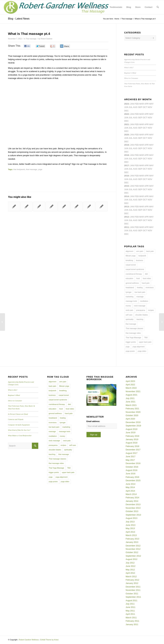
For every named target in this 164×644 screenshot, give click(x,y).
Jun (126, 128)
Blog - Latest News (19, 19)
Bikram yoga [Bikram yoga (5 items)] (131, 256)
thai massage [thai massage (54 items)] (131, 324)
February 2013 (133, 539)
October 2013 (132, 511)
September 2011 (133, 597)
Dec (126, 152)
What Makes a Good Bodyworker (20, 435)
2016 (127, 176)
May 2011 (130, 611)
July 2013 (130, 522)
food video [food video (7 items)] (147, 278)
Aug (135, 128)
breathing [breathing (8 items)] (129, 260)
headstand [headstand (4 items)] (130, 287)
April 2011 (130, 614)
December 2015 (133, 480)
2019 (127, 145)
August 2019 (132, 429)
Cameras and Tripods (16, 419)
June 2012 (131, 566)
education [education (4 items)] (130, 278)
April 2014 (130, 491)
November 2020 (133, 412)
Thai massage (31, 39)
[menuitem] (46, 7)
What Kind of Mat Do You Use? (19, 430)
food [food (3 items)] (138, 278)
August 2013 (132, 518)
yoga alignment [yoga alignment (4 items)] (138, 347)
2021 (127, 124)
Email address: (93, 421)
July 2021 (130, 398)
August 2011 (132, 600)
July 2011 (130, 604)
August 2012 (132, 559)
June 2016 (131, 474)
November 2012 (133, 549)
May (151, 165)
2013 (127, 207)
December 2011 (133, 587)
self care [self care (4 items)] (129, 315)
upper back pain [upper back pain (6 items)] (145, 342)
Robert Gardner (47, 39)
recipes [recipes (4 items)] (151, 310)
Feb (137, 124)
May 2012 (130, 570)
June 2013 (131, 525)
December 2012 (133, 546)
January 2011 (132, 624)
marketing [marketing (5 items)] (130, 297)
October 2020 (132, 415)
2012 (127, 217)
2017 (127, 165)
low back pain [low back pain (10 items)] (140, 292)
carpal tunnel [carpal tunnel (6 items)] (131, 265)
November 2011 (133, 590)
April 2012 (130, 573)
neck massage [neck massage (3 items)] (140, 306)
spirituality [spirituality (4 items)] (130, 319)
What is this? (129, 67)
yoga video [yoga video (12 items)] (142, 351)
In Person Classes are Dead (18, 414)
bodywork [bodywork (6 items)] (142, 256)
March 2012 (131, 576)
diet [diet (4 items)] (146, 274)
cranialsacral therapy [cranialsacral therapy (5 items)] (134, 274)
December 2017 (133, 450)
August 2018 (132, 443)
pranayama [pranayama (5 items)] (141, 310)
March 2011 (131, 618)
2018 (127, 155)
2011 (127, 227)
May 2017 (130, 460)
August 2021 (132, 395)
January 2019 (132, 439)
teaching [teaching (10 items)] (140, 319)
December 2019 (133, 422)
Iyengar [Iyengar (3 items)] (129, 292)
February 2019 (133, 436)
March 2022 (131, 388)
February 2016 (133, 477)
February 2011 (133, 621)
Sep (140, 148)
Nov (150, 128)
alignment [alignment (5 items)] (130, 251)
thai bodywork (19, 169)
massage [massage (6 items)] (140, 297)
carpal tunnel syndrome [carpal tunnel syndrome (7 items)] (135, 269)
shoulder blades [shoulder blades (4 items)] (142, 315)
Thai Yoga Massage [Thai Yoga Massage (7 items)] (133, 338)
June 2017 (131, 456)
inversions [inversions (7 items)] (150, 287)
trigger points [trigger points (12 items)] (131, 342)
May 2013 (130, 528)
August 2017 (132, 453)
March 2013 (131, 535)
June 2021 (131, 402)
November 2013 (133, 508)
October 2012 (132, 552)
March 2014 (131, 494)
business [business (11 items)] (139, 260)
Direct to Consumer (131, 78)
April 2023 (130, 381)
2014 (127, 196)
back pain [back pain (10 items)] (150, 251)
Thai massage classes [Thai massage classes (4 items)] (134, 328)
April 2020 (130, 419)
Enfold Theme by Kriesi (49, 640)
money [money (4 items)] (128, 306)
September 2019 (133, 426)
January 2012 (132, 583)
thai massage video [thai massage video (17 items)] (133, 333)
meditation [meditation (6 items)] (144, 301)
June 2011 (131, 607)
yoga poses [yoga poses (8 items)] (130, 351)
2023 (127, 104)
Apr (146, 104)
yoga (40, 169)
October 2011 (132, 594)
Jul (131, 128)
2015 (127, 186)
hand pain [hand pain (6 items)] (146, 283)
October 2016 (132, 467)
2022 (127, 114)
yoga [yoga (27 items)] (128, 347)
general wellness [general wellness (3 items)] (132, 283)
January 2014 (132, 501)
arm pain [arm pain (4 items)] (140, 251)
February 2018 (133, 446)
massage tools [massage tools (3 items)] (131, 301)
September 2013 (133, 515)
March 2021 (131, 405)
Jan (132, 145)
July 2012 (130, 563)
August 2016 (132, 470)
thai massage (32, 169)
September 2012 (133, 556)
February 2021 (133, 409)
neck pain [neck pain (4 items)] (129, 310)
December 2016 (133, 463)
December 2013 (133, 504)
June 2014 (131, 484)
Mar (142, 114)
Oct (145, 138)
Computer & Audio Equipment (19, 425)
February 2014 (133, 498)
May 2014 (130, 487)
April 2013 (130, 532)
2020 (127, 135)
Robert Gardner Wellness (29, 640)
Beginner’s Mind (130, 73)
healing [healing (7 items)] (140, 287)
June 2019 (131, 433)
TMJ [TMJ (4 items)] (146, 338)
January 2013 (132, 542)
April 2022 (130, 385)
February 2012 (133, 580)
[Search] (158, 7)
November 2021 (133, 391)
